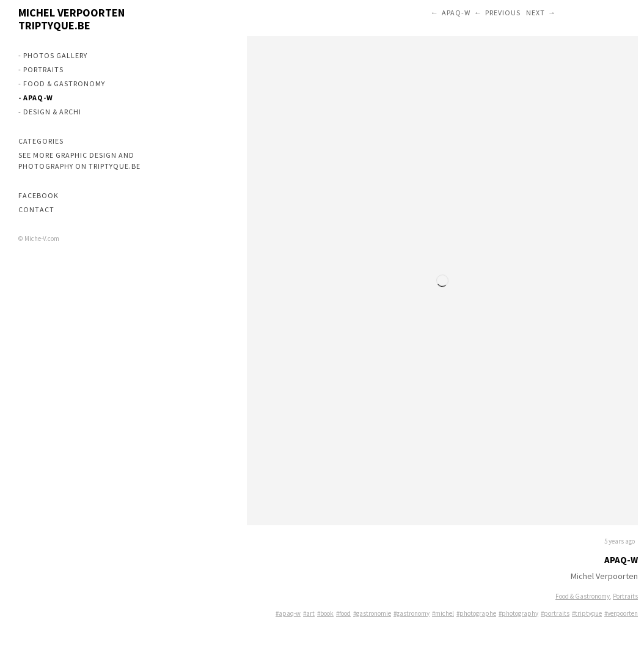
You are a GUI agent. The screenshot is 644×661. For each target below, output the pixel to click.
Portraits (625, 596)
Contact (36, 209)
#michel (443, 613)
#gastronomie (372, 613)
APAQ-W (456, 13)
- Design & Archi (50, 112)
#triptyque (587, 613)
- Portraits (41, 69)
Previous (503, 13)
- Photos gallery (53, 55)
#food (343, 613)
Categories (41, 141)
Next (536, 13)
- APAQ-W (36, 98)
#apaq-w (288, 613)
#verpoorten (621, 613)
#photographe (476, 613)
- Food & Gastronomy (62, 83)
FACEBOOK (38, 195)
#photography (518, 613)
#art (309, 613)
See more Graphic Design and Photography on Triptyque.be (79, 161)
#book (325, 613)
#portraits (555, 613)
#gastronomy (412, 613)
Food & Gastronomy (583, 596)
